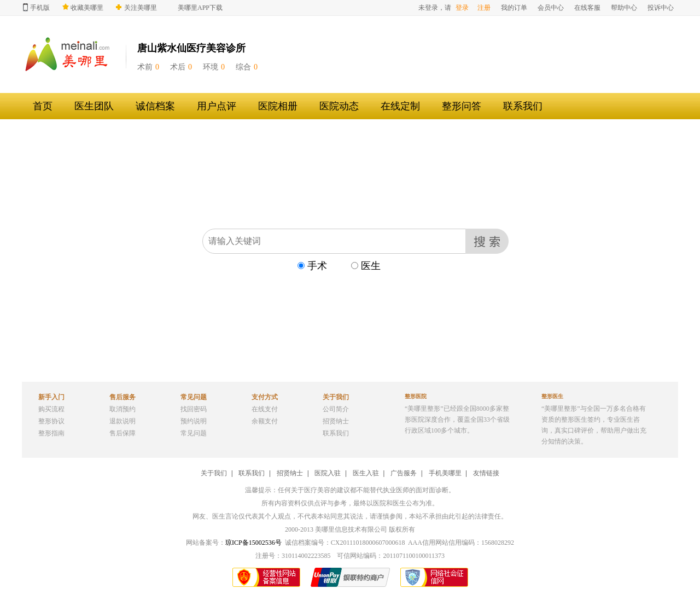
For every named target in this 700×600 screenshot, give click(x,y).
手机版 (36, 7)
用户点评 (217, 106)
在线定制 (400, 106)
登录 (462, 8)
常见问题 (194, 433)
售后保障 (122, 433)
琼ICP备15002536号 (253, 543)
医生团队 (94, 106)
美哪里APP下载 (200, 8)
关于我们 (214, 473)
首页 (43, 106)
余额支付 (265, 421)
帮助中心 (624, 8)
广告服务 (404, 473)
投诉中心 (661, 8)
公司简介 (336, 409)
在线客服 (587, 8)
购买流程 (51, 409)
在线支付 (265, 409)
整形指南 (51, 433)
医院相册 (278, 106)
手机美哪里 (445, 473)
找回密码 (194, 409)
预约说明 (194, 421)
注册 (484, 8)
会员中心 (551, 8)
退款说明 (122, 421)
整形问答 (462, 106)
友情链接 (486, 473)
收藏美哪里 (83, 7)
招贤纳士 (336, 421)
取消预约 (122, 409)
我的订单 (514, 8)
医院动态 (339, 106)
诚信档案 (155, 106)
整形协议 (51, 421)
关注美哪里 (136, 8)
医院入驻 (328, 473)
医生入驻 (366, 473)
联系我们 (523, 106)
